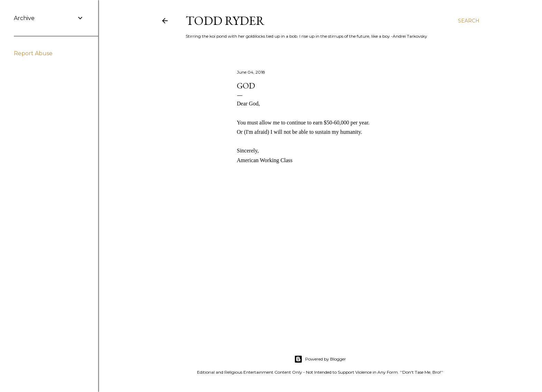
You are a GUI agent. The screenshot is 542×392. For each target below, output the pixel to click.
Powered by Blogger (320, 359)
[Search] (469, 21)
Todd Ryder (225, 21)
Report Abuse (33, 53)
